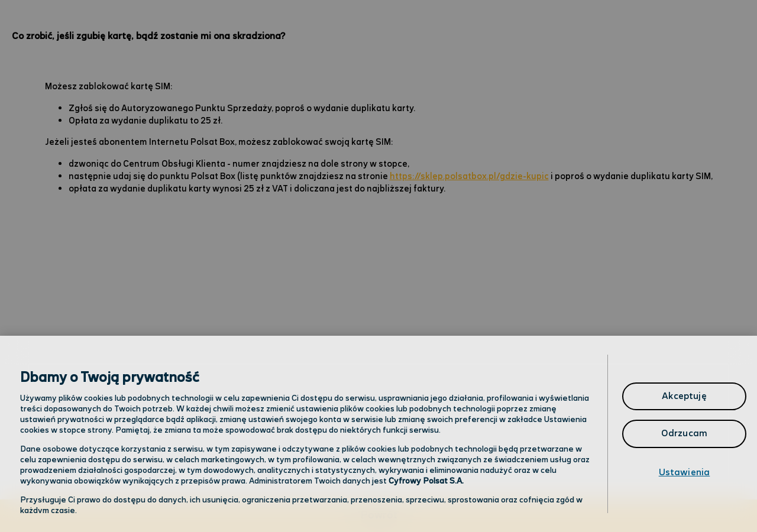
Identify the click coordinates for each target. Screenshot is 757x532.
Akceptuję (684, 396)
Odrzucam (684, 434)
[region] (378, 434)
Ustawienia (685, 473)
